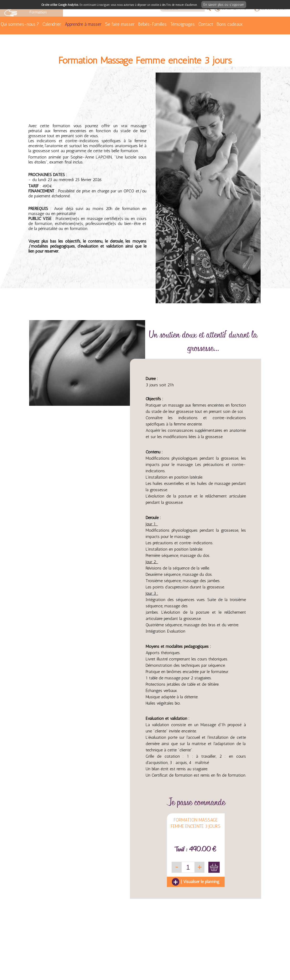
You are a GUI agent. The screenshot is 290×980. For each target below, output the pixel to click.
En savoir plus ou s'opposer (224, 5)
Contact (206, 24)
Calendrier (52, 24)
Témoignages (183, 24)
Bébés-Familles (152, 24)
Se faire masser (120, 24)
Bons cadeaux (230, 24)
